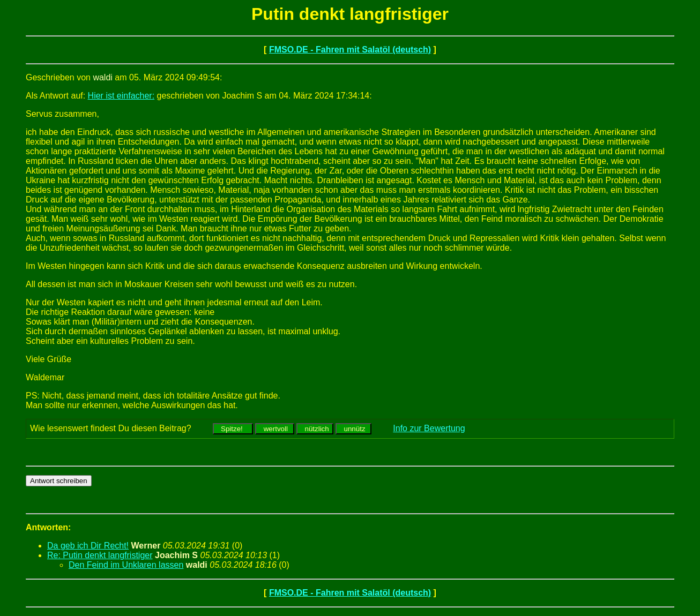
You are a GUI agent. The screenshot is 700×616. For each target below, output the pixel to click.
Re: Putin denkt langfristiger (100, 555)
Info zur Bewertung (429, 428)
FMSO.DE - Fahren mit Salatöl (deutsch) (350, 50)
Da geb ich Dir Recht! (88, 546)
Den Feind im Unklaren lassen (126, 565)
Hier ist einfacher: (121, 96)
